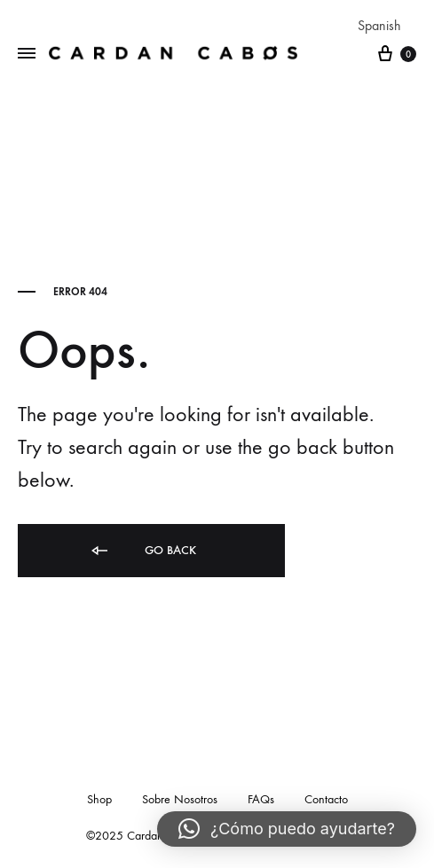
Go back (142, 551)
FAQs (261, 799)
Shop (99, 799)
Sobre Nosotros (180, 799)
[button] (287, 829)
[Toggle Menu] (27, 54)
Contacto (326, 799)
